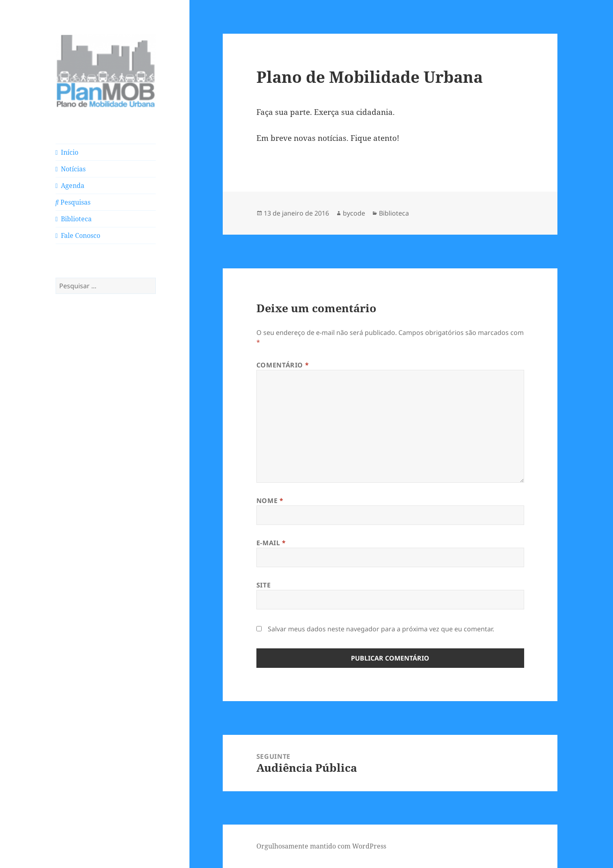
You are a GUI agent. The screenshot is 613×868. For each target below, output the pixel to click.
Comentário (283, 365)
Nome (270, 501)
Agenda (70, 186)
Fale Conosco (78, 235)
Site (264, 585)
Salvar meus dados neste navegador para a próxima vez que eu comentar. (381, 629)
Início (67, 152)
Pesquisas (73, 202)
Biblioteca (74, 219)
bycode (354, 213)
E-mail (271, 543)
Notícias (71, 169)
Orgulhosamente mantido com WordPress (321, 846)
